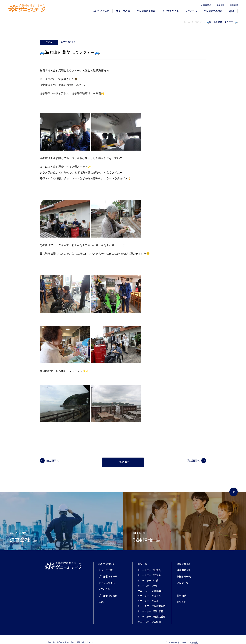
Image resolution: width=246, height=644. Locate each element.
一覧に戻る (123, 456)
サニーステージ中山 (148, 575)
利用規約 (194, 637)
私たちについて (101, 11)
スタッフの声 (123, 11)
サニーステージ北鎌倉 (149, 565)
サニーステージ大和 (148, 595)
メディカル (191, 11)
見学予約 (220, 5)
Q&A (232, 11)
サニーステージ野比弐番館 (152, 611)
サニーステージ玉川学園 (150, 606)
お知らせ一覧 (184, 571)
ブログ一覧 (183, 577)
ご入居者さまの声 (146, 11)
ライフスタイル (170, 11)
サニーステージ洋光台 (149, 570)
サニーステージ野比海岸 (150, 585)
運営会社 (181, 558)
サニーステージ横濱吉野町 (152, 600)
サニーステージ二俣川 (149, 616)
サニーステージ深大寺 (149, 590)
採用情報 (234, 5)
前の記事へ (53, 455)
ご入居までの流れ (213, 11)
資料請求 (207, 5)
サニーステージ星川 (148, 580)
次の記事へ (193, 455)
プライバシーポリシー (175, 637)
